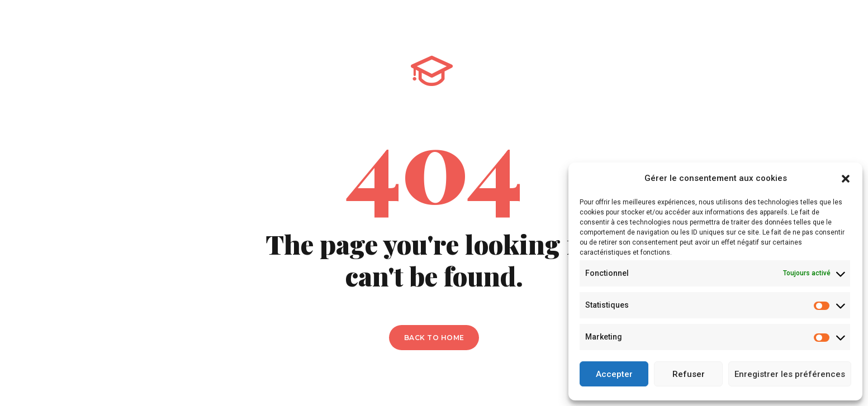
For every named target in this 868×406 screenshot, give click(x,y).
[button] (846, 179)
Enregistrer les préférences (790, 374)
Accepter (614, 374)
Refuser (689, 374)
